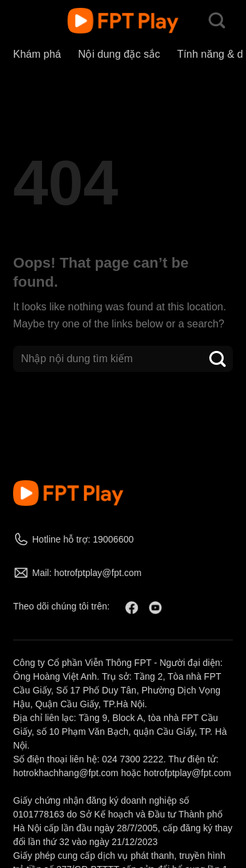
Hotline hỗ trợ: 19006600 (83, 539)
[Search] (217, 21)
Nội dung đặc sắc (119, 54)
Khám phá (37, 54)
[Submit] (218, 359)
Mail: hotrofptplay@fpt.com (87, 573)
